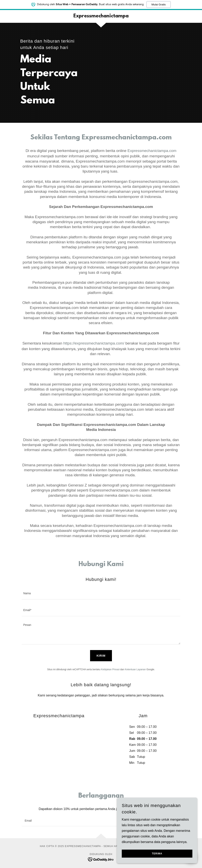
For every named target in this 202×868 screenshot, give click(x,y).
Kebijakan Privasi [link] (110, 669)
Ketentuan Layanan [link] (135, 669)
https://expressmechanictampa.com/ (94, 343)
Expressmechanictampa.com (152, 151)
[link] (101, 16)
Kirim (101, 656)
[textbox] (101, 593)
